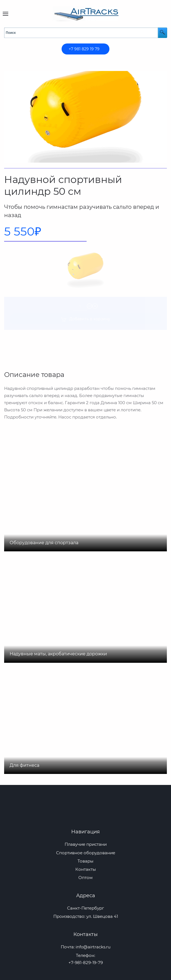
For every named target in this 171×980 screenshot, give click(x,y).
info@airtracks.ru (93, 947)
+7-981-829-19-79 (86, 963)
